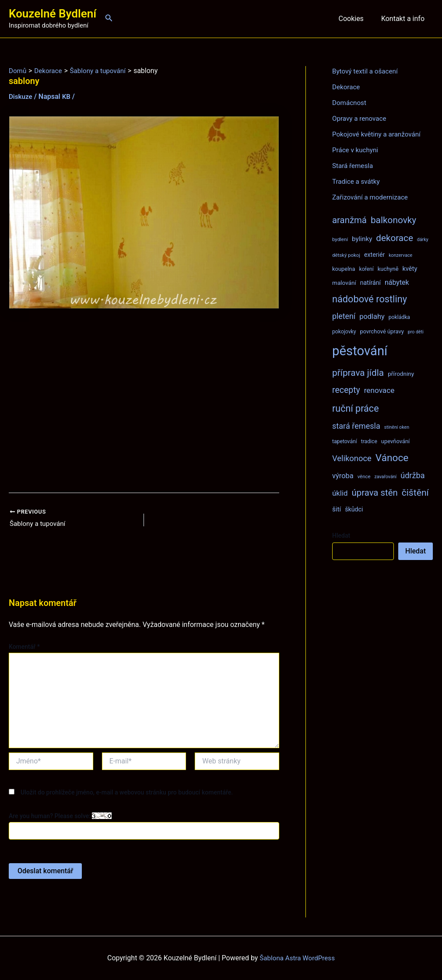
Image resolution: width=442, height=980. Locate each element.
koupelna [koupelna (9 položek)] (344, 269)
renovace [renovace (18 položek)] (379, 390)
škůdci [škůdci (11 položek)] (354, 509)
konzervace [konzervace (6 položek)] (400, 255)
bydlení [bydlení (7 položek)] (340, 239)
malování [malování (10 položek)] (344, 283)
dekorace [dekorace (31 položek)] (395, 238)
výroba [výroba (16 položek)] (343, 476)
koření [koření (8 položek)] (367, 269)
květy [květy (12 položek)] (410, 269)
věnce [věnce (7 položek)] (364, 476)
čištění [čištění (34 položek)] (415, 492)
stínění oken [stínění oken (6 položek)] (397, 427)
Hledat (341, 535)
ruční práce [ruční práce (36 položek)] (356, 408)
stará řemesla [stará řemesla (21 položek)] (356, 426)
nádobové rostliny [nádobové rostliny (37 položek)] (370, 299)
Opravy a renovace (361, 118)
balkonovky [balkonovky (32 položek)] (393, 220)
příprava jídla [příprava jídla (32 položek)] (358, 373)
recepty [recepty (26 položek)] (346, 390)
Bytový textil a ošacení (367, 71)
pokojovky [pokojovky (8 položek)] (344, 332)
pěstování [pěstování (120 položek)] (360, 351)
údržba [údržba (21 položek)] (412, 475)
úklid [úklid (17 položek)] (340, 493)
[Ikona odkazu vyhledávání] (109, 19)
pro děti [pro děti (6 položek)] (416, 332)
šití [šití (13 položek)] (337, 509)
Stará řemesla (354, 166)
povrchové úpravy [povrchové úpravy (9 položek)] (382, 331)
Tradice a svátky (357, 181)
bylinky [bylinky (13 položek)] (362, 239)
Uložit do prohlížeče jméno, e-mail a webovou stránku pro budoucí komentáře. (127, 793)
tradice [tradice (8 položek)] (369, 441)
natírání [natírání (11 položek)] (370, 283)
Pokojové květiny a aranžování (379, 134)
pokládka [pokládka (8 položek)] (399, 317)
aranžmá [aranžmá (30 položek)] (349, 220)
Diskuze (21, 96)
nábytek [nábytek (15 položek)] (397, 282)
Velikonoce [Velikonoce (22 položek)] (352, 458)
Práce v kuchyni (356, 150)
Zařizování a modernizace (372, 197)
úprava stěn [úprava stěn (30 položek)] (375, 493)
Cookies (356, 19)
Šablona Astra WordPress (297, 958)
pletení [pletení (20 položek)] (344, 316)
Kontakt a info (405, 19)
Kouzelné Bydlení (53, 14)
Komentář (24, 647)
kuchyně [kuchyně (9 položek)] (388, 269)
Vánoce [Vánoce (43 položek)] (392, 458)
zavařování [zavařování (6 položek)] (385, 477)
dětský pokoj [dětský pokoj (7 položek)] (346, 255)
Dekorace (347, 87)
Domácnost (350, 103)
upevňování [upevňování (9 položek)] (395, 441)
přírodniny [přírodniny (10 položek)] (401, 374)
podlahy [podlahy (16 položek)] (372, 317)
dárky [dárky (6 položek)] (423, 240)
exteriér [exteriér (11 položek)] (374, 255)
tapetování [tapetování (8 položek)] (345, 441)
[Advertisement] (144, 401)
